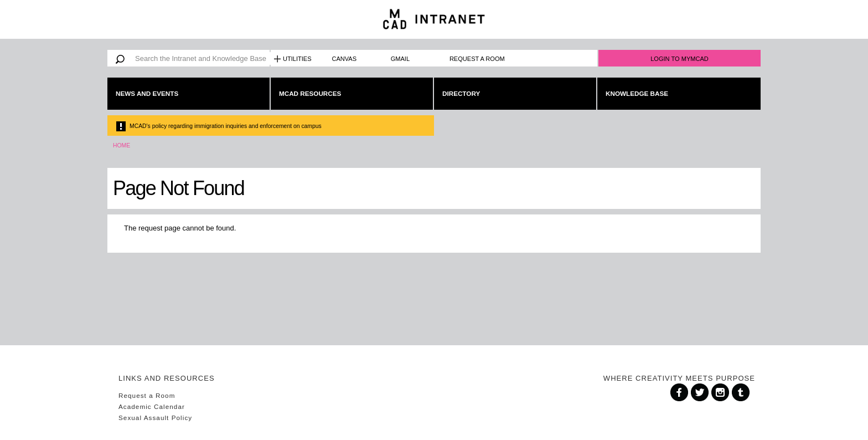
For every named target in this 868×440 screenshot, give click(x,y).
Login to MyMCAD (680, 59)
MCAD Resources (310, 93)
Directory (461, 93)
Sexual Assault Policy (155, 418)
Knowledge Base (637, 93)
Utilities (297, 59)
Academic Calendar (152, 406)
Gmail (400, 59)
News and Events (147, 93)
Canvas (345, 59)
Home (122, 145)
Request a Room (477, 59)
